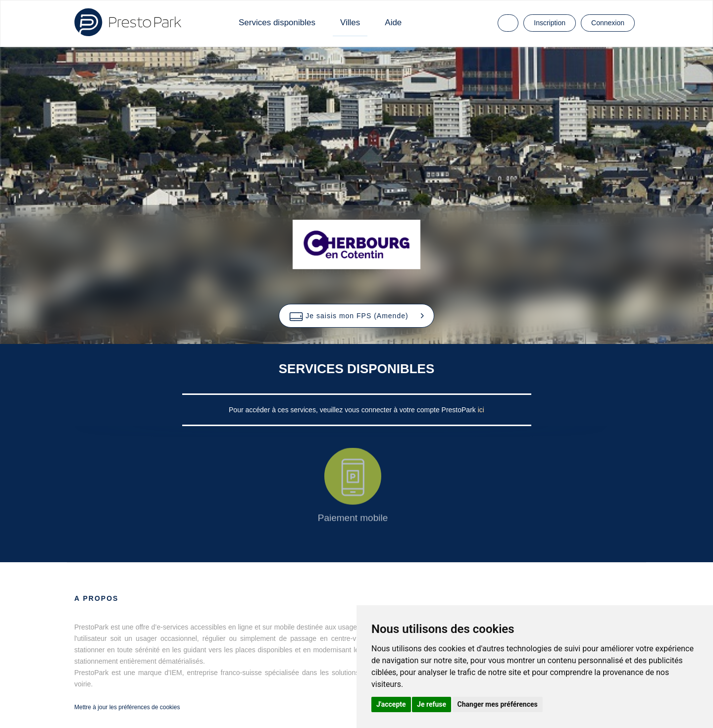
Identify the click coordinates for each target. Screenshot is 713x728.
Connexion (608, 23)
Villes (350, 23)
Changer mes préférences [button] (498, 704)
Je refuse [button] (432, 704)
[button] (356, 316)
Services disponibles (277, 23)
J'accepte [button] (391, 704)
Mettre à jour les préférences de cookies (127, 707)
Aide (393, 23)
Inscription (550, 23)
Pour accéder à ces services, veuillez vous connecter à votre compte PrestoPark (353, 410)
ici (481, 410)
